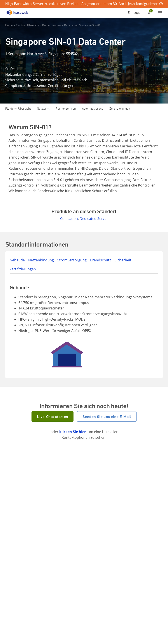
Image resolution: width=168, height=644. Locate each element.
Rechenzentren (51, 25)
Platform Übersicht (27, 25)
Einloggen (135, 12)
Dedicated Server (94, 219)
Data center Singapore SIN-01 (82, 25)
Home (9, 25)
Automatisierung (93, 108)
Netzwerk (43, 108)
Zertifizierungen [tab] (23, 269)
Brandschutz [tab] (101, 260)
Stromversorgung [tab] (72, 260)
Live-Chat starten (52, 416)
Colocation (69, 219)
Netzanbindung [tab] (41, 260)
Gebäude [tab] (17, 260)
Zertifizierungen (120, 108)
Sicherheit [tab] (123, 260)
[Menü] (161, 13)
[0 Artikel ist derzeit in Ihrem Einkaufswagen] (149, 13)
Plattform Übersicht (18, 108)
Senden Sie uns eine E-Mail (107, 416)
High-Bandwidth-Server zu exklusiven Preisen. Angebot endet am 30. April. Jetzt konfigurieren (82, 4)
